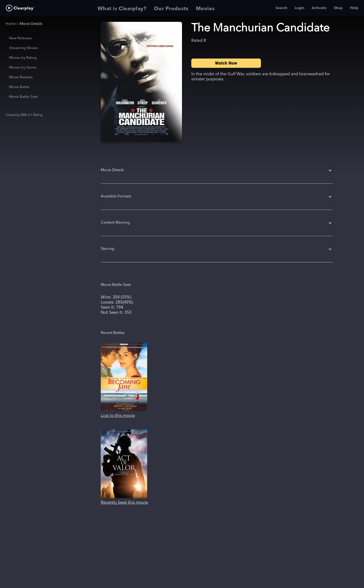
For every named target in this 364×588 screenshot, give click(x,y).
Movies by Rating (23, 58)
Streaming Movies (24, 48)
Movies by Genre (23, 68)
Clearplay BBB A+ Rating (24, 115)
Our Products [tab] (171, 8)
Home (11, 24)
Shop (338, 8)
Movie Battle (19, 87)
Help (354, 8)
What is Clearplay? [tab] (122, 8)
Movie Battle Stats (24, 97)
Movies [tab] (205, 8)
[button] (217, 170)
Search (281, 8)
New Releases (20, 38)
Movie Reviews (21, 77)
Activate (319, 8)
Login (299, 8)
